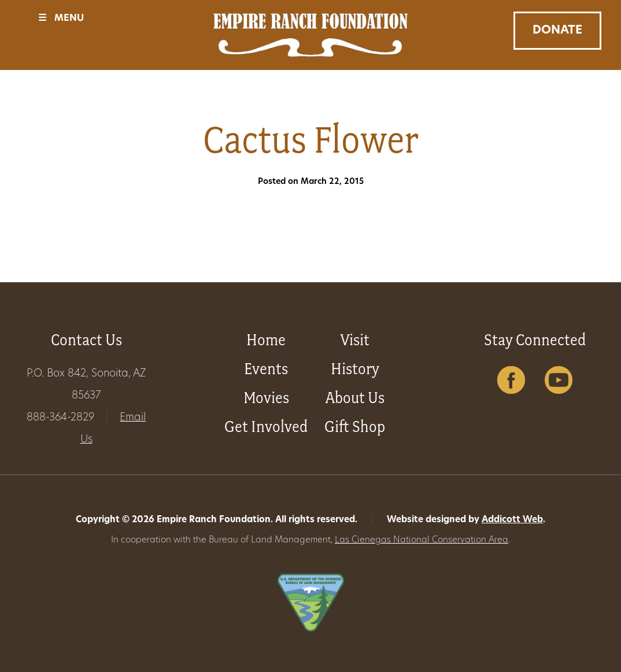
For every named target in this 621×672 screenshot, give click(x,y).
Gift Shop (355, 427)
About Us (355, 398)
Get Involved (266, 427)
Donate (557, 31)
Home (266, 340)
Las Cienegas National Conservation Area (422, 540)
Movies (266, 398)
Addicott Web (512, 520)
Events (266, 369)
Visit (355, 340)
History (355, 369)
